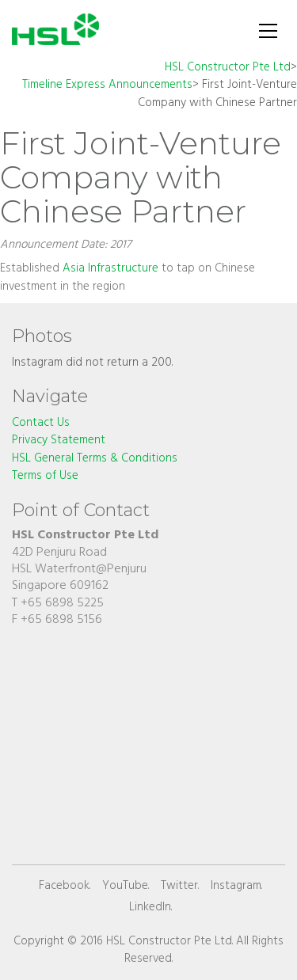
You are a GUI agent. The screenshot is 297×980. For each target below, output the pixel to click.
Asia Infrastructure (110, 269)
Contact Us (41, 423)
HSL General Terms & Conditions (95, 459)
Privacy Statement (59, 441)
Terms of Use (45, 476)
